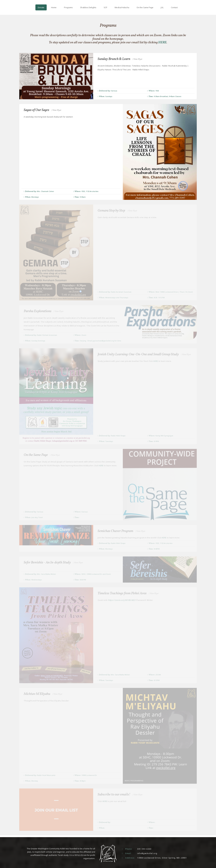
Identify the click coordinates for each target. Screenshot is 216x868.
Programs (68, 7)
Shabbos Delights (88, 7)
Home (54, 7)
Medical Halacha (122, 7)
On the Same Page (145, 7)
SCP (105, 7)
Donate (41, 7)
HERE (162, 43)
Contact (174, 7)
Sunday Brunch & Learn (121, 59)
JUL (162, 7)
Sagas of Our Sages (43, 110)
